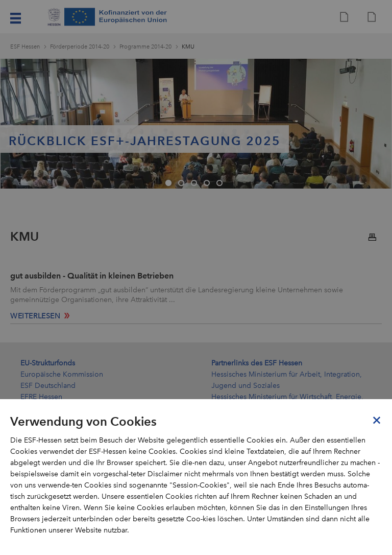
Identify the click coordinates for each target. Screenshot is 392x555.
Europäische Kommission (62, 374)
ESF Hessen (25, 47)
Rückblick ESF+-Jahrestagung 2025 (145, 141)
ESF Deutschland (48, 386)
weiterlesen (35, 316)
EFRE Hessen (41, 397)
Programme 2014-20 (145, 47)
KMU (188, 47)
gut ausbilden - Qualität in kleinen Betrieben (92, 276)
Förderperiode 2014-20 (80, 47)
